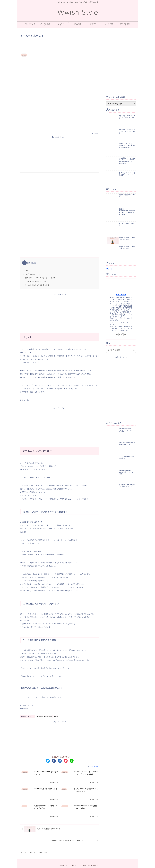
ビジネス (31, 717)
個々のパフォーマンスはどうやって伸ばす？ (41, 278)
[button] (134, 350)
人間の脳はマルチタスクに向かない (38, 281)
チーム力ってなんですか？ (32, 274)
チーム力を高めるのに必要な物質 (37, 285)
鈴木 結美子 (121, 295)
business (24, 717)
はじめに (26, 271)
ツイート (109, 269)
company (40, 717)
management (48, 717)
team (56, 717)
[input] (121, 350)
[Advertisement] (60, 44)
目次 (29, 263)
